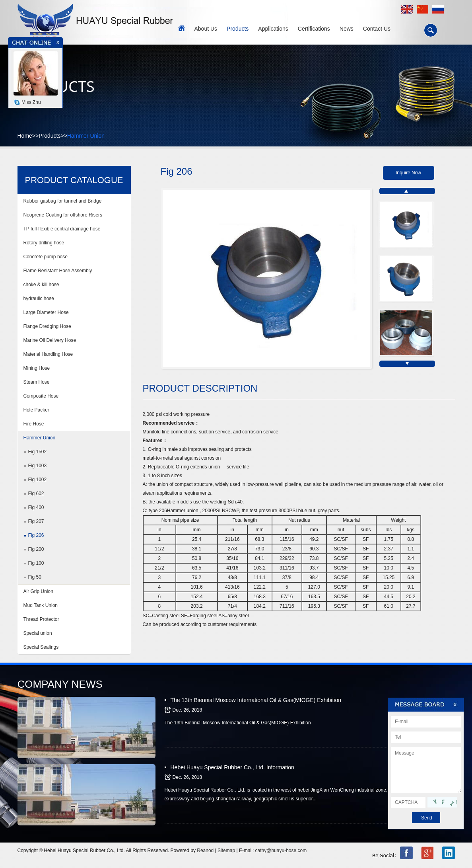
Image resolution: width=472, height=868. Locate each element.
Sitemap (226, 850)
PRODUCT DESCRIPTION (200, 388)
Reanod (205, 850)
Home (25, 136)
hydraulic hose (39, 298)
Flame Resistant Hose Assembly (58, 271)
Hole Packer (36, 410)
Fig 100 (36, 563)
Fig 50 (35, 577)
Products (238, 29)
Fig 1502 (38, 452)
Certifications (314, 29)
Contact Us (377, 29)
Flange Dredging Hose (47, 326)
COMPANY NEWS (60, 684)
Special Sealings (41, 647)
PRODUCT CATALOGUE (74, 180)
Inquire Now (408, 173)
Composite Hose (41, 396)
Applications (273, 29)
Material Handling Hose (48, 354)
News (347, 29)
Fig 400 (36, 507)
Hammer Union (86, 136)
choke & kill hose (41, 285)
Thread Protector (41, 619)
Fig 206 (36, 535)
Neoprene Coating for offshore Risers (63, 215)
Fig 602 (36, 493)
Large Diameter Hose (46, 312)
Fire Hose (34, 424)
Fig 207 (36, 521)
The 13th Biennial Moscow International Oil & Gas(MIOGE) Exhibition (256, 700)
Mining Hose (37, 368)
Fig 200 (36, 549)
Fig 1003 (38, 466)
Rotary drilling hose (44, 243)
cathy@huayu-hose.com (281, 850)
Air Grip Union (38, 591)
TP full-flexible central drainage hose (62, 229)
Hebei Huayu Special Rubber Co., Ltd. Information (232, 767)
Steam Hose (37, 382)
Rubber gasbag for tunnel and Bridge (63, 201)
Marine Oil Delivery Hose (50, 340)
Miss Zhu (31, 102)
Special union (40, 633)
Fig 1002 (38, 480)
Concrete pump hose (46, 257)
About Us (206, 29)
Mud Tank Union (41, 605)
